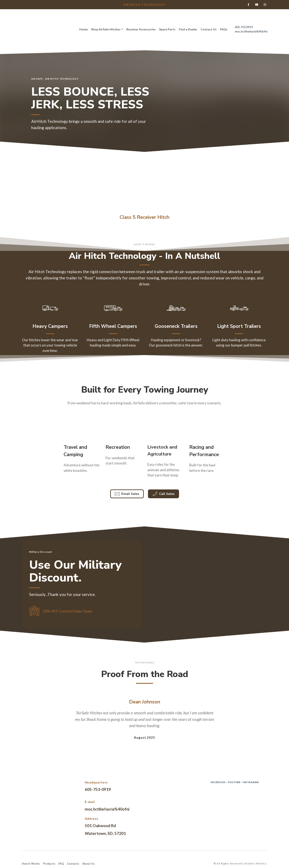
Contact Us (209, 29)
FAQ (61, 864)
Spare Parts (167, 29)
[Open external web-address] (82, 428)
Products (49, 864)
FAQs (224, 29)
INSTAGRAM (251, 782)
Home (84, 29)
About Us (88, 864)
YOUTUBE (234, 782)
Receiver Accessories (141, 29)
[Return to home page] (46, 29)
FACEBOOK (218, 782)
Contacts (73, 864)
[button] (248, 5)
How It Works (31, 864)
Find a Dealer (188, 29)
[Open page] (144, 184)
